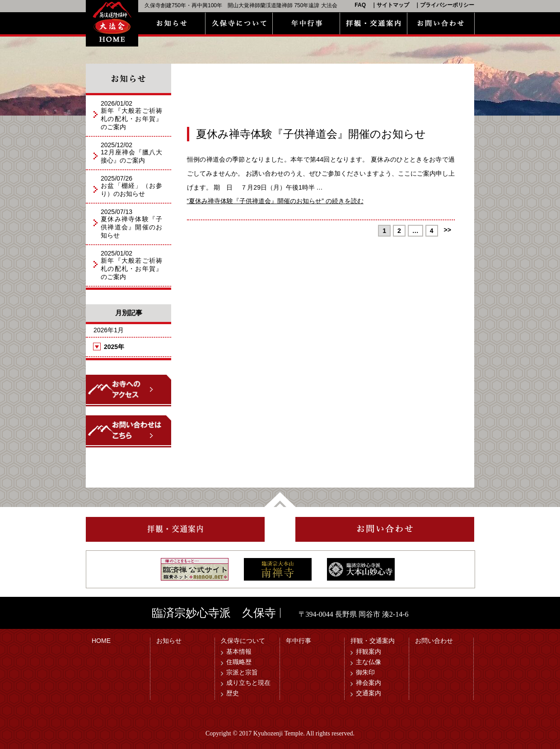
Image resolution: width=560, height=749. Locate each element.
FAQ (360, 5)
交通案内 (369, 693)
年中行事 (299, 641)
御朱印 (365, 672)
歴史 (233, 693)
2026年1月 (109, 330)
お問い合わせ (434, 641)
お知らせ (169, 641)
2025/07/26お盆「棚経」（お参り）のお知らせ (131, 186)
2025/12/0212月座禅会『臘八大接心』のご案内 (131, 153)
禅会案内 (369, 683)
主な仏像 (369, 662)
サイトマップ (393, 5)
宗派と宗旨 (242, 672)
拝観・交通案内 (373, 641)
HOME (101, 641)
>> (448, 230)
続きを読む (275, 201)
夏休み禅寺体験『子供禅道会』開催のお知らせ (311, 134)
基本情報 (239, 651)
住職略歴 (239, 662)
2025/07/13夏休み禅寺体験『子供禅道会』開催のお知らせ (131, 223)
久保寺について (243, 641)
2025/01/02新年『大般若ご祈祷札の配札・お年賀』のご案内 (131, 265)
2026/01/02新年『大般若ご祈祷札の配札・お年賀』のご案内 (131, 115)
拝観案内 (369, 651)
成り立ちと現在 (248, 683)
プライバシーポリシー (447, 5)
